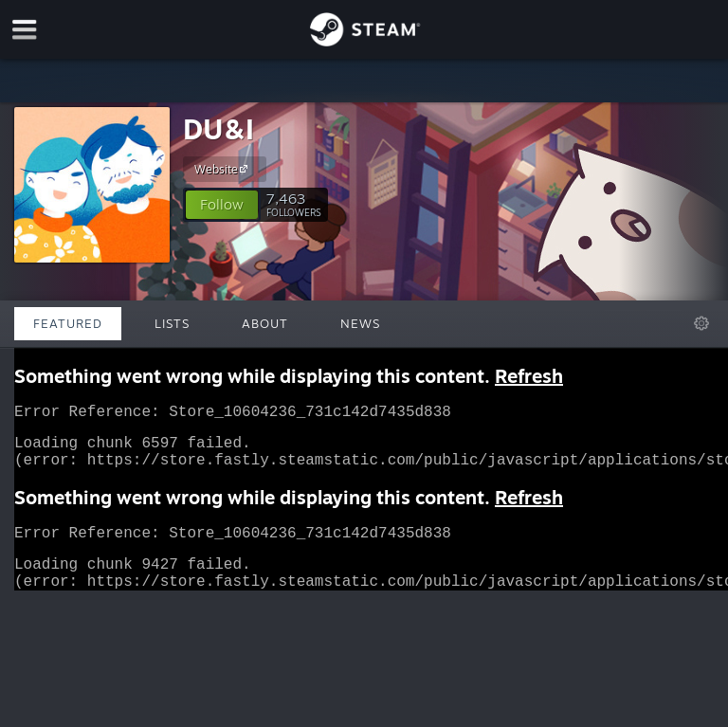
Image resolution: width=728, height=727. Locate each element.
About (265, 323)
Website (224, 169)
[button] (222, 205)
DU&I (218, 128)
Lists (172, 323)
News (360, 323)
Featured (68, 323)
